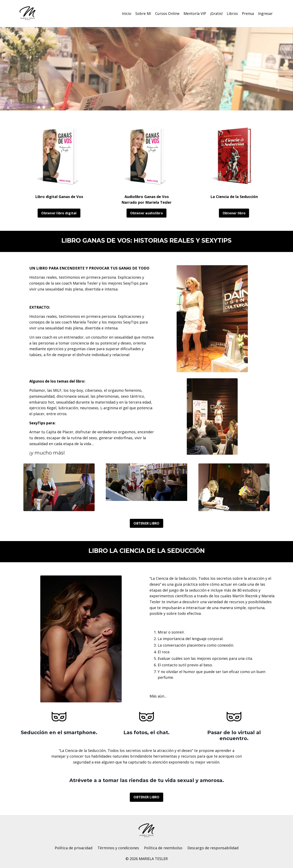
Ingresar (265, 13)
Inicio (127, 13)
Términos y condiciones (118, 848)
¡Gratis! (216, 13)
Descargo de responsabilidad (213, 848)
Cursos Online (167, 13)
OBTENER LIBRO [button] (146, 523)
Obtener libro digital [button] (59, 213)
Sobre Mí (143, 13)
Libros (232, 13)
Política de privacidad (74, 848)
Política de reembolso (163, 848)
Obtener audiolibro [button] (146, 213)
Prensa (248, 13)
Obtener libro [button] (234, 213)
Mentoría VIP (195, 13)
